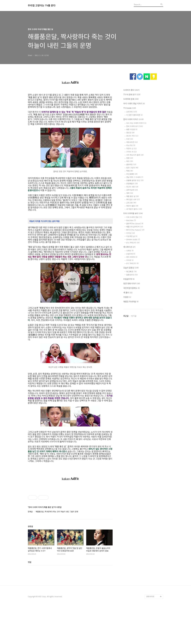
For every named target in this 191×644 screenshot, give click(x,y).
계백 (130, 193)
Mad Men (131, 220)
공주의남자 (132, 190)
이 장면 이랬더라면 (134, 115)
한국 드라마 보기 (135, 126)
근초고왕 (131, 203)
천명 (130, 158)
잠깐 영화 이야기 (132, 283)
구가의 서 (131, 152)
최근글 (126, 316)
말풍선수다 (132, 275)
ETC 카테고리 (133, 243)
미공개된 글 (132, 236)
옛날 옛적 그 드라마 (135, 177)
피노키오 (131, 145)
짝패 (130, 171)
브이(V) (131, 233)
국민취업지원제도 (132, 288)
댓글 (30, 599)
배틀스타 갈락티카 (135, 227)
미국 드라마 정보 (134, 217)
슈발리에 (131, 254)
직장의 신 (131, 148)
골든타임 (131, 164)
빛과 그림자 (132, 168)
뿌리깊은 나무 (133, 199)
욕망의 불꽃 (132, 206)
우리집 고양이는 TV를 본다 (42, 5)
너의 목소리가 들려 (135, 155)
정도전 (130, 133)
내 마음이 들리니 (134, 209)
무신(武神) (132, 174)
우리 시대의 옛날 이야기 (134, 103)
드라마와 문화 (131, 99)
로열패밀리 (132, 184)
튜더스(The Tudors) (135, 230)
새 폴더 (128, 292)
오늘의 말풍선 (131, 268)
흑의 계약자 (132, 257)
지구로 (130, 260)
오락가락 (132, 112)
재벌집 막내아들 (131, 302)
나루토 (130, 251)
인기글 (134, 316)
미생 (130, 139)
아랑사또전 (132, 142)
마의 (130, 161)
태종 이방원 (132, 129)
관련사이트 (150, 634)
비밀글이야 (129, 279)
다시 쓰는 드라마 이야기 (136, 123)
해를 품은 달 (133, 196)
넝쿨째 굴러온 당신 (135, 180)
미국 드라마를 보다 (133, 213)
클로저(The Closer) (135, 223)
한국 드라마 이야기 (133, 119)
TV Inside (130, 108)
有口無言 (131, 271)
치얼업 (127, 297)
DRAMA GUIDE (133, 239)
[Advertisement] (70, 506)
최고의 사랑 (132, 187)
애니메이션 (129, 247)
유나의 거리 (132, 136)
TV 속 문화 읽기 (132, 94)
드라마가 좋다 (131, 90)
